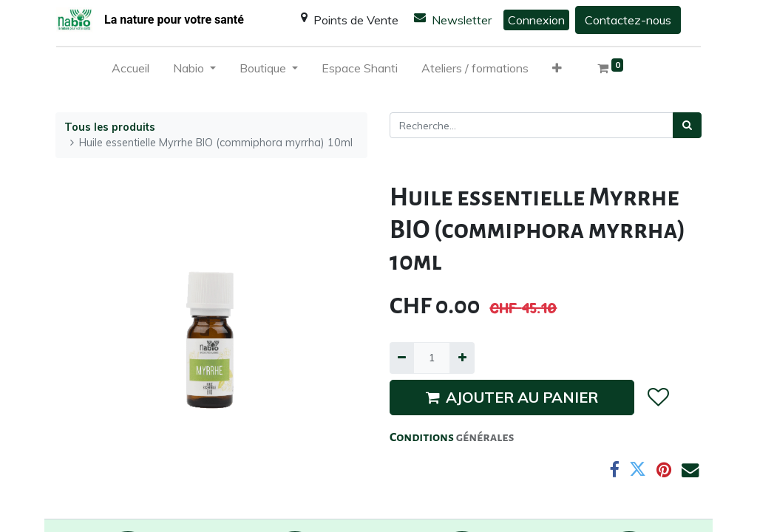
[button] (557, 71)
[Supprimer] (402, 358)
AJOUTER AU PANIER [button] (512, 397)
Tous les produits (110, 127)
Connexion (536, 20)
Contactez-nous (628, 20)
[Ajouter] (462, 358)
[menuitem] (130, 71)
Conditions (423, 437)
